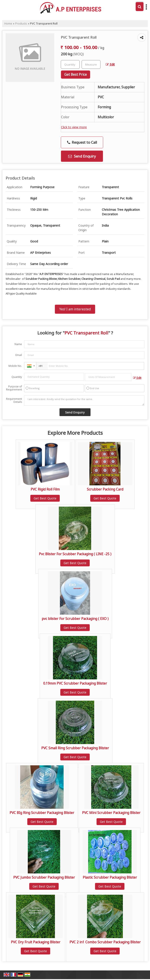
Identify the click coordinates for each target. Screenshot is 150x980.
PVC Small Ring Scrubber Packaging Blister (75, 748)
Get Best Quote (45, 498)
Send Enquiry (82, 156)
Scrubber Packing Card (105, 489)
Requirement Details (14, 400)
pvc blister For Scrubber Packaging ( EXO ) (75, 619)
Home (8, 24)
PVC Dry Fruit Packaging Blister (36, 942)
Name (18, 344)
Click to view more (74, 127)
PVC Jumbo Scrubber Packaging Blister (44, 877)
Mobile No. (15, 366)
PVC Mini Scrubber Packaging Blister (111, 813)
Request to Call (82, 142)
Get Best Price (76, 75)
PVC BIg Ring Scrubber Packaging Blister (42, 813)
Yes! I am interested (75, 309)
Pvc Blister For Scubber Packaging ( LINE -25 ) (75, 554)
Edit (110, 64)
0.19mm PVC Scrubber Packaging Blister (75, 683)
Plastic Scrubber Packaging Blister (110, 877)
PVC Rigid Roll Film (45, 489)
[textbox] (91, 64)
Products (21, 24)
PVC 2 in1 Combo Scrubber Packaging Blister (105, 942)
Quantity (17, 377)
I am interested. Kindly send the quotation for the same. (84, 400)
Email (19, 355)
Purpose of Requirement (14, 388)
